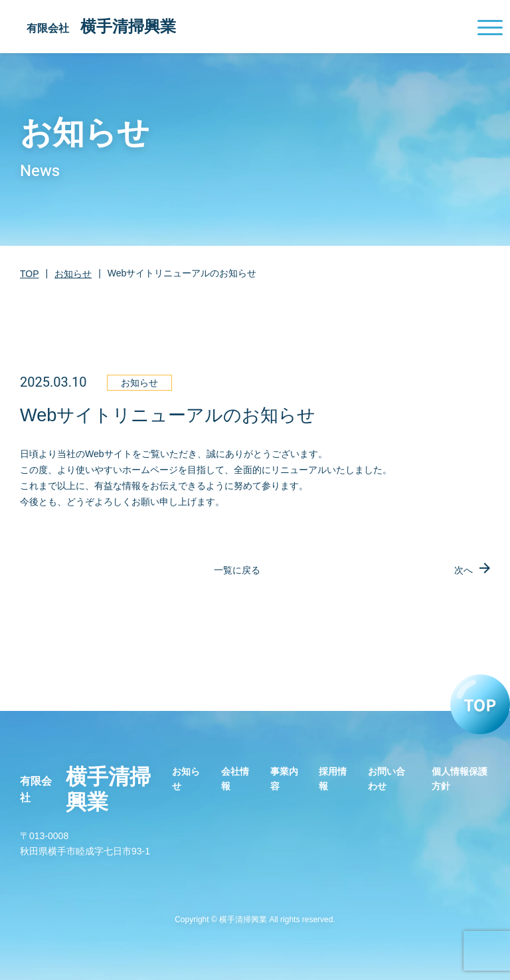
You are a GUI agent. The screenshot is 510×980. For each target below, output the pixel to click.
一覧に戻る (237, 570)
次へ (464, 570)
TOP (30, 274)
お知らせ (73, 274)
